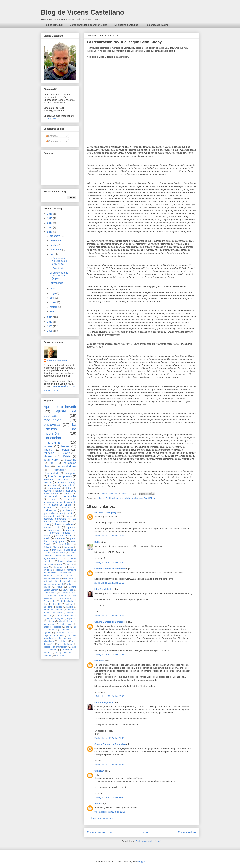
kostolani (60, 633)
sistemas (52, 650)
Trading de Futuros (53, 119)
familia (70, 564)
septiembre (56, 250)
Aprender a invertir (60, 407)
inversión (52, 485)
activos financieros (64, 556)
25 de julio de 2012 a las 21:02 (109, 738)
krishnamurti (50, 510)
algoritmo (48, 607)
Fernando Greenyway (105, 512)
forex (46, 567)
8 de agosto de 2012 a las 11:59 (110, 812)
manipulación (70, 485)
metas (70, 576)
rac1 (52, 463)
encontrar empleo (60, 533)
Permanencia (56, 283)
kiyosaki (66, 508)
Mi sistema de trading (126, 25)
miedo (47, 538)
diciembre (55, 236)
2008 (50, 331)
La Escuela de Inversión (60, 429)
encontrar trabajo (67, 482)
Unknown (99, 661)
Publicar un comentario (102, 818)
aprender (72, 527)
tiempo (47, 653)
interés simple (59, 567)
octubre (54, 245)
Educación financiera (52, 440)
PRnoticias (60, 655)
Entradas (52, 136)
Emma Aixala (50, 593)
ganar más (49, 624)
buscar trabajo (65, 561)
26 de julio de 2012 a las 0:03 (109, 797)
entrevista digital (55, 618)
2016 (50, 214)
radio (74, 647)
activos (47, 491)
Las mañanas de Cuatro (60, 520)
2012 (50, 232)
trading (48, 450)
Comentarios (54, 141)
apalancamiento (52, 527)
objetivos (63, 641)
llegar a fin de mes (54, 635)
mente (60, 576)
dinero (53, 499)
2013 (50, 227)
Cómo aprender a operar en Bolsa (89, 25)
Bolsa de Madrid (52, 547)
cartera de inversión (53, 610)
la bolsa (67, 510)
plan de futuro (65, 644)
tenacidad (67, 650)
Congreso (68, 547)
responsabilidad (52, 516)
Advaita (101, 498)
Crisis (67, 456)
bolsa (65, 450)
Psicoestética (50, 601)
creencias (71, 530)
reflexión (49, 453)
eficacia (47, 616)
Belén (97, 542)
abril (52, 298)
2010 (50, 322)
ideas (51, 630)
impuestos (66, 630)
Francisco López (68, 593)
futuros (48, 446)
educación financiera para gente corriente (60, 501)
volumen (48, 655)
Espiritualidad (112, 498)
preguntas (60, 538)
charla (68, 494)
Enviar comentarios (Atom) (148, 841)
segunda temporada (55, 519)
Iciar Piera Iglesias (104, 589)
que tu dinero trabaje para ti (60, 540)
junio (53, 289)
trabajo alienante (64, 653)
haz (67, 627)
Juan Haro (51, 460)
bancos (47, 482)
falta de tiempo (66, 621)
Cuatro (66, 453)
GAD (46, 550)
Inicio (145, 832)
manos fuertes (64, 536)
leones (65, 446)
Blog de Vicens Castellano (83, 12)
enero (53, 311)
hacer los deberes (52, 627)
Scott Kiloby (150, 498)
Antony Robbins (64, 544)
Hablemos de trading (157, 25)
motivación (53, 420)
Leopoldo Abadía (57, 596)
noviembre (56, 240)
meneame (48, 576)
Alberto (98, 803)
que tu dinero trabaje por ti (58, 513)
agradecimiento (51, 558)
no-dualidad (125, 498)
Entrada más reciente (99, 832)
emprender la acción (66, 616)
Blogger (141, 861)
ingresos (48, 633)
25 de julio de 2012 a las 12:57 (109, 562)
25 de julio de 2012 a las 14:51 (109, 616)
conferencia (54, 530)
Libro (69, 488)
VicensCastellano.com (64, 386)
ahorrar (48, 456)
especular (72, 618)
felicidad (48, 508)
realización (137, 498)
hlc (75, 627)
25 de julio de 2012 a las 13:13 (109, 583)
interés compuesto (60, 477)
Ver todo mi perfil (52, 390)
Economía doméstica (56, 480)
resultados (68, 578)
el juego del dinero (60, 505)
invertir (47, 536)
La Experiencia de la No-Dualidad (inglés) (59, 276)
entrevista (52, 424)
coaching (71, 460)
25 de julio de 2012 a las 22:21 (109, 765)
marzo (54, 302)
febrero (54, 307)
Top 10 (56, 604)
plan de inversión (52, 578)
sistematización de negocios (58, 581)
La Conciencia (57, 268)
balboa (59, 607)
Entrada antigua (187, 832)
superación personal (53, 584)
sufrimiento (54, 488)
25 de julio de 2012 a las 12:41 (109, 536)
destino (70, 613)
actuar (69, 604)
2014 (50, 223)
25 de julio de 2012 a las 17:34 (109, 654)
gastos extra (66, 624)
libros (70, 633)
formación (60, 470)
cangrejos (48, 564)
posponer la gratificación (55, 647)
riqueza (69, 516)
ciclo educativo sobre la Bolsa (60, 496)
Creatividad (51, 473)
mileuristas (49, 641)
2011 (50, 317)
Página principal (54, 25)
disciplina (71, 473)
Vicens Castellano (57, 361)
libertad (59, 570)
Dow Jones (68, 590)
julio (52, 254)
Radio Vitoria (67, 601)
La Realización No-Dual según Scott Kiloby (58, 261)
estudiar (51, 621)
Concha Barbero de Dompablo (110, 569)
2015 (50, 218)
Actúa (59, 587)
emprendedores (66, 467)
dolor (60, 564)
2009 (50, 326)
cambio (70, 607)
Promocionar (66, 598)
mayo (53, 293)
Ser (45, 604)
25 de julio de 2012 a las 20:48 (109, 696)
